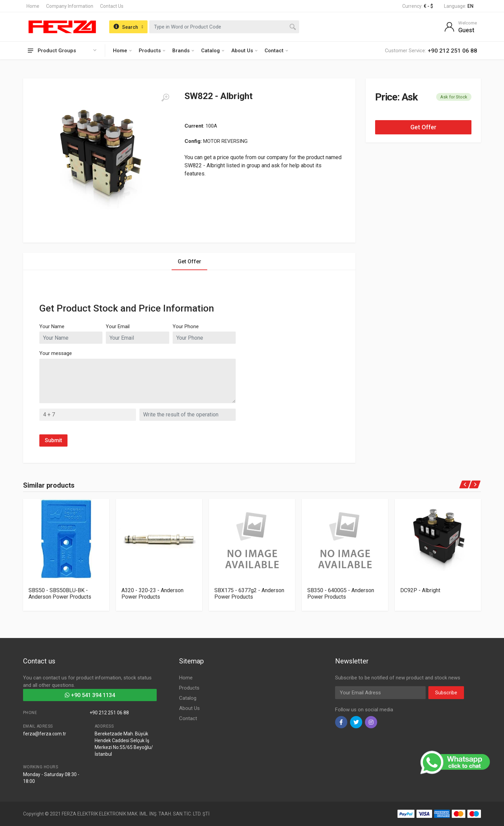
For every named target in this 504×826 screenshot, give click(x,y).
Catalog (213, 51)
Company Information (70, 6)
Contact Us (112, 6)
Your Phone (186, 326)
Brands (183, 51)
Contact (276, 51)
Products (152, 51)
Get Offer (423, 127)
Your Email (118, 326)
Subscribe (446, 693)
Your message (56, 353)
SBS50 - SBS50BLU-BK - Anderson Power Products (60, 594)
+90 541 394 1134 (90, 695)
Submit (53, 440)
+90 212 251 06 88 (109, 713)
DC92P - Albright (420, 590)
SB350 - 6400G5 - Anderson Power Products (341, 594)
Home (33, 6)
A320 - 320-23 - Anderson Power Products (152, 594)
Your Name (52, 326)
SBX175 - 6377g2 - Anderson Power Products (249, 594)
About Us (244, 51)
